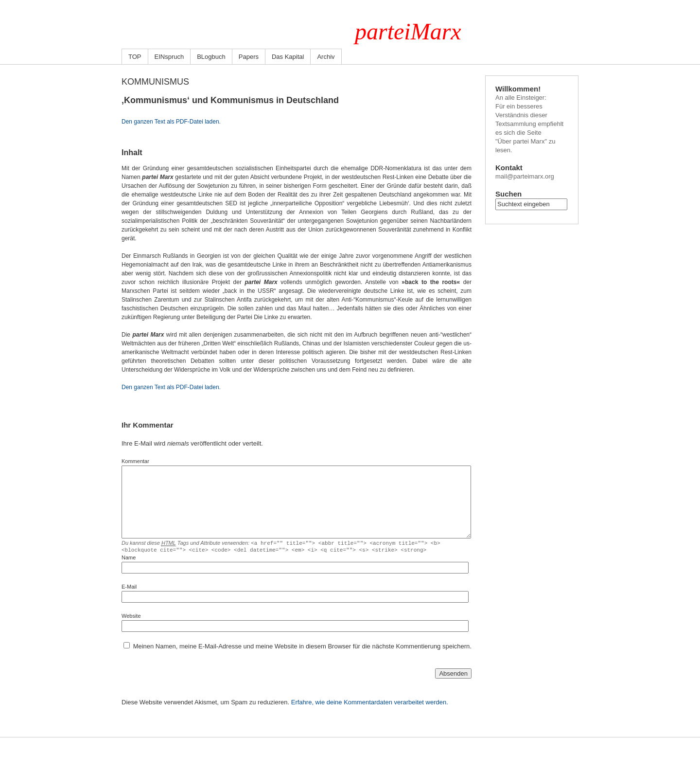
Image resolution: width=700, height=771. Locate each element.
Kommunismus (155, 82)
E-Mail (129, 588)
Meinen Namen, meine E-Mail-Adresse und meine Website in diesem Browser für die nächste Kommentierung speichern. (302, 648)
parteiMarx (408, 31)
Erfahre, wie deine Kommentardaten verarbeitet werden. (370, 704)
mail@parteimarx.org (525, 176)
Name (129, 559)
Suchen (508, 194)
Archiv (326, 57)
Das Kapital (288, 57)
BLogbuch (211, 57)
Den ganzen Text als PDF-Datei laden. (171, 122)
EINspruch (169, 57)
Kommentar (135, 461)
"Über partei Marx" (521, 141)
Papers (249, 57)
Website (131, 617)
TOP (135, 57)
